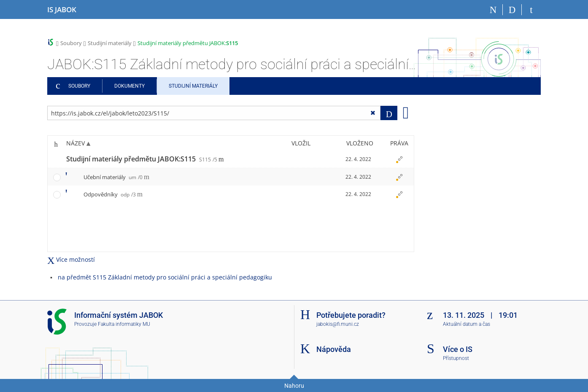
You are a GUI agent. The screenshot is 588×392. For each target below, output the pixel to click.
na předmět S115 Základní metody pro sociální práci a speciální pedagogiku (165, 277)
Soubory (71, 43)
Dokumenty (129, 86)
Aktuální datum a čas (467, 324)
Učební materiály (113, 177)
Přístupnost (456, 358)
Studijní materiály (110, 43)
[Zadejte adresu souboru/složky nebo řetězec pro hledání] (214, 113)
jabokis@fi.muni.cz (338, 324)
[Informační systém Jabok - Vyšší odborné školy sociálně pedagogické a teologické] (62, 10)
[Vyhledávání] (512, 10)
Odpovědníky (110, 194)
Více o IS (458, 349)
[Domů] (493, 10)
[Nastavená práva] (399, 159)
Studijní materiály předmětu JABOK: (188, 43)
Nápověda (334, 349)
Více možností (71, 259)
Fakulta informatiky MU (124, 324)
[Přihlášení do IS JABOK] (531, 10)
